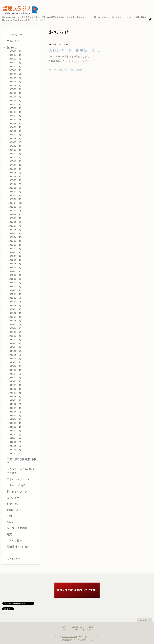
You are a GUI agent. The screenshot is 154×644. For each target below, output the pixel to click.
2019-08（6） (15, 359)
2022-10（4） (15, 214)
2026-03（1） (15, 59)
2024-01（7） (15, 157)
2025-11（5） (15, 74)
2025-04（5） (15, 101)
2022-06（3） (15, 230)
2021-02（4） (15, 290)
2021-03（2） (15, 287)
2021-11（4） (15, 256)
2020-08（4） (15, 313)
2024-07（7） (15, 135)
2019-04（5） (15, 374)
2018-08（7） (15, 404)
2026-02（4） (15, 63)
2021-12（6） (15, 252)
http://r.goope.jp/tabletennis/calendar (67, 70)
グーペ (76, 640)
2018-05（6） (15, 416)
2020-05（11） (16, 324)
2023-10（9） (15, 169)
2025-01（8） (15, 112)
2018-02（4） (15, 427)
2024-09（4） (15, 127)
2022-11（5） (15, 211)
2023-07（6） (15, 180)
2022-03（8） (15, 241)
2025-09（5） (15, 82)
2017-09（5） (15, 446)
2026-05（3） (15, 51)
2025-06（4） (15, 93)
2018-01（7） (15, 431)
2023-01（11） (16, 203)
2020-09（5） (15, 309)
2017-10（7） (15, 442)
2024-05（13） (16, 142)
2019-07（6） (15, 362)
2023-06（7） (15, 184)
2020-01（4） (15, 340)
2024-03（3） (15, 150)
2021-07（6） (15, 271)
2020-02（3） (15, 336)
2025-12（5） (15, 70)
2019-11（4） (15, 347)
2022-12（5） (15, 207)
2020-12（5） (15, 298)
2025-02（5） (15, 108)
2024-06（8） (15, 139)
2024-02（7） (15, 154)
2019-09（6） (15, 355)
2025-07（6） (15, 89)
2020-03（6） (15, 332)
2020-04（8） (15, 328)
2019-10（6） (15, 351)
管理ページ (87, 640)
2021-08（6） (15, 268)
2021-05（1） (15, 279)
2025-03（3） (15, 104)
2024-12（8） (15, 116)
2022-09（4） (15, 218)
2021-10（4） (15, 260)
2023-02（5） (15, 199)
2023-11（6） (15, 165)
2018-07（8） (15, 408)
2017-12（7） (15, 435)
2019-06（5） (15, 366)
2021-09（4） (15, 264)
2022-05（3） (15, 233)
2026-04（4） (15, 55)
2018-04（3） (15, 419)
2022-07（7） (15, 226)
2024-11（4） (15, 120)
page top (144, 620)
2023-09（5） (15, 173)
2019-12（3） (15, 343)
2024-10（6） (15, 123)
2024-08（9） (15, 131)
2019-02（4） (15, 381)
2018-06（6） (15, 412)
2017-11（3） (15, 438)
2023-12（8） (15, 161)
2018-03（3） (15, 423)
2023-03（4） (15, 195)
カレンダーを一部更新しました (76, 50)
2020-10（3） (15, 306)
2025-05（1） (15, 97)
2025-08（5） (15, 85)
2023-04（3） (15, 192)
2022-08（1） (15, 222)
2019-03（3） (15, 378)
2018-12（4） (15, 389)
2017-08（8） (15, 450)
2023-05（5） (15, 188)
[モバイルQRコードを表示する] (22, 559)
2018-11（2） (15, 393)
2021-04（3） (15, 283)
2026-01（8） (15, 67)
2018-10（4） (15, 397)
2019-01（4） (15, 385)
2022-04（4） (15, 237)
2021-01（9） (15, 294)
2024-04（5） (15, 146)
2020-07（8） (15, 317)
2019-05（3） (15, 370)
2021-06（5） (15, 275)
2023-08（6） (15, 176)
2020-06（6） (15, 321)
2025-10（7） (15, 78)
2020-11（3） (15, 302)
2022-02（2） (15, 245)
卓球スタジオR (70, 637)
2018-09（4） (15, 400)
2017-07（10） (16, 454)
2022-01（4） (15, 249)
